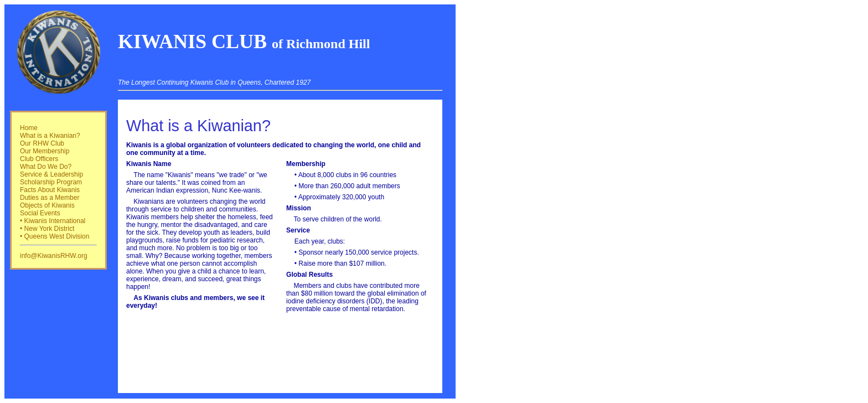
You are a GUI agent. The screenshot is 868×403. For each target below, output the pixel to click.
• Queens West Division (55, 236)
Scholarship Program (51, 182)
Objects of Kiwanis (47, 205)
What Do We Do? (46, 167)
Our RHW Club (42, 143)
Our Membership (45, 151)
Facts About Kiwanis (50, 190)
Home (29, 128)
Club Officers (39, 159)
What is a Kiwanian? (50, 136)
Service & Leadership (51, 174)
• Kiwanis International (53, 221)
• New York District (47, 229)
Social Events (40, 213)
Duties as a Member (50, 198)
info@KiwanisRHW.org (54, 256)
